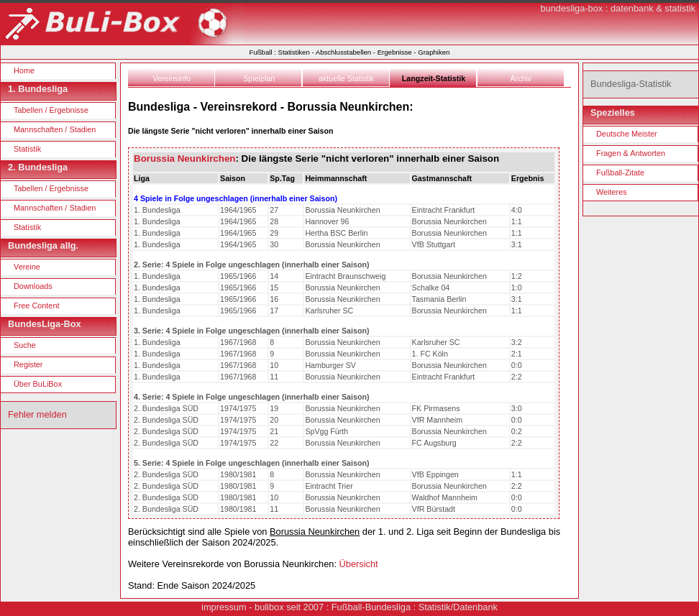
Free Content (36, 305)
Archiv (521, 78)
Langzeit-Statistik (434, 78)
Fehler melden (37, 414)
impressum (224, 607)
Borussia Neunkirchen (184, 158)
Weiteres (612, 192)
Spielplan (259, 78)
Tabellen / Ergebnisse (51, 110)
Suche (25, 345)
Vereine (27, 267)
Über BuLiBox (38, 384)
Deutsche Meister (627, 134)
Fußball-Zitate (620, 173)
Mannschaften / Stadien (55, 129)
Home (24, 70)
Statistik (27, 149)
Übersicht (359, 564)
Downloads (33, 286)
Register (28, 364)
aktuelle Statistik (346, 78)
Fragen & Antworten (631, 153)
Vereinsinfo (172, 78)
